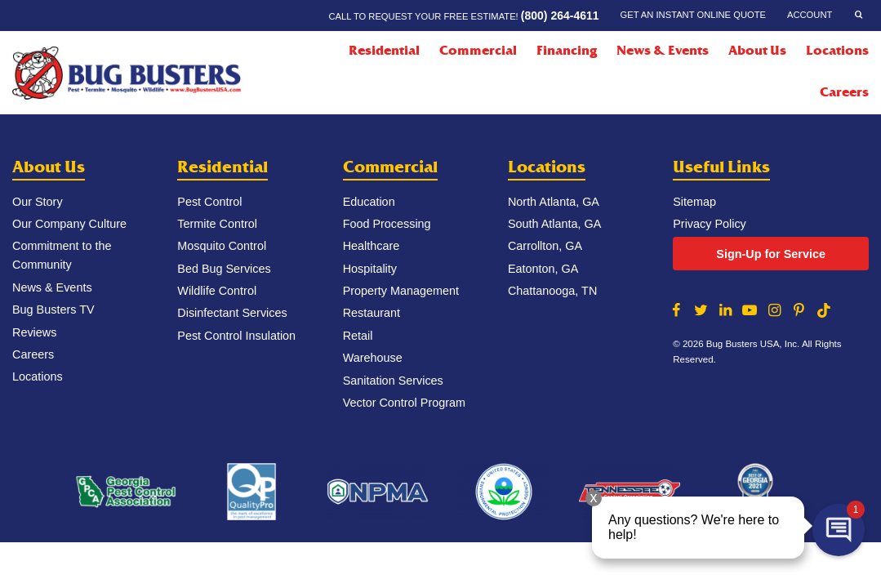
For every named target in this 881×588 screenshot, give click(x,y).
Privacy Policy (710, 224)
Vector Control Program (404, 403)
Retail (358, 336)
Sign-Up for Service (771, 254)
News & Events (663, 51)
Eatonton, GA (543, 269)
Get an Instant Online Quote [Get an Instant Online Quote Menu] (693, 15)
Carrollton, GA (545, 246)
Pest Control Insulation (236, 336)
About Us (49, 167)
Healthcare (372, 246)
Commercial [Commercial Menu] (478, 51)
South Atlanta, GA (554, 224)
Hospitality (370, 269)
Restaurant (372, 313)
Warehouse (373, 358)
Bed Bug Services (224, 269)
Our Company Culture (69, 224)
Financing (567, 51)
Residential (222, 167)
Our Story (38, 202)
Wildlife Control (217, 291)
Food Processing (387, 224)
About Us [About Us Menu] (757, 51)
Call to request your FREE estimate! (463, 16)
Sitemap (694, 202)
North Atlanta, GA (554, 202)
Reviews (34, 332)
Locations (837, 51)
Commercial (390, 167)
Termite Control (217, 224)
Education (369, 202)
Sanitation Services (393, 381)
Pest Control (209, 202)
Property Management (401, 291)
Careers (844, 92)
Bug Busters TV (53, 310)
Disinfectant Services (232, 313)
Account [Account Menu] (810, 15)
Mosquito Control (222, 246)
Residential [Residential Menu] (384, 51)
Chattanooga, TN (552, 291)
